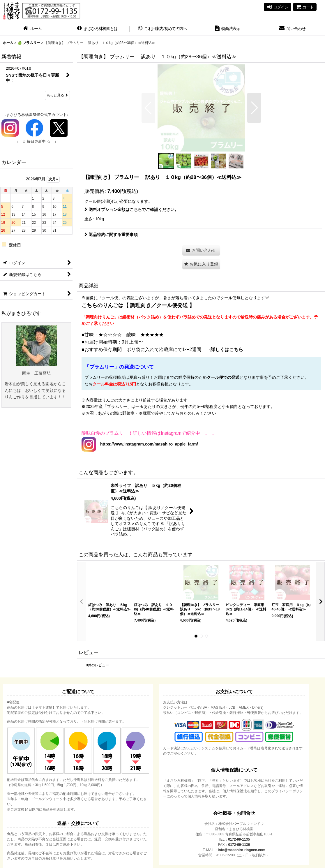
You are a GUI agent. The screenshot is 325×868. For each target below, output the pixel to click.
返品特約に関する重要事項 (111, 235)
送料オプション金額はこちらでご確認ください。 (131, 209)
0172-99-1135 (239, 839)
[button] (148, 108)
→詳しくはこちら (225, 350)
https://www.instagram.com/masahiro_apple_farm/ (147, 444)
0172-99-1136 (239, 845)
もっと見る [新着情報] (57, 95)
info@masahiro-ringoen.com (242, 850)
